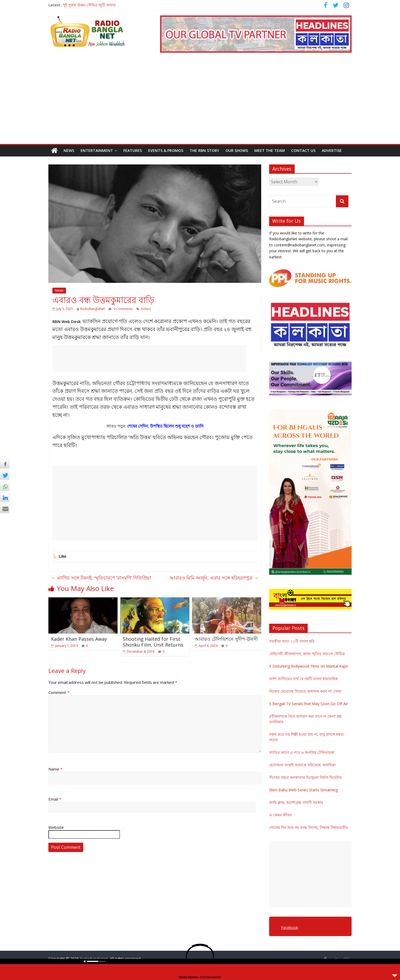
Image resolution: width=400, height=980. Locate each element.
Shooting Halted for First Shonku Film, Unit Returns (153, 642)
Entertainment (97, 150)
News (69, 150)
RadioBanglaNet (93, 309)
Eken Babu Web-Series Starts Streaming (303, 790)
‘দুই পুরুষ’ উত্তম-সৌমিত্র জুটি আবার (89, 5)
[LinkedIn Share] (5, 497)
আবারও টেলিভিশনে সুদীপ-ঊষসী (226, 639)
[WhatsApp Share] (5, 486)
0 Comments (121, 309)
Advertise (332, 150)
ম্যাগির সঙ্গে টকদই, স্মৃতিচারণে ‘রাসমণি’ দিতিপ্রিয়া (101, 578)
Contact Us (303, 150)
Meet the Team (270, 150)
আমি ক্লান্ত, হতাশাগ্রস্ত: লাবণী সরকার (296, 802)
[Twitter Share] (5, 475)
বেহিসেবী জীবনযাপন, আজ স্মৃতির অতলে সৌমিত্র (307, 654)
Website (56, 827)
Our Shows (237, 150)
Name (55, 769)
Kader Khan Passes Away (79, 639)
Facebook (290, 927)
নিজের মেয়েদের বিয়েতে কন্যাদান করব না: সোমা (305, 691)
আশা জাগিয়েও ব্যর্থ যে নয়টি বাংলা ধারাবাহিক (303, 679)
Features (133, 150)
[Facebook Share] (5, 464)
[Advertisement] (200, 104)
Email (55, 799)
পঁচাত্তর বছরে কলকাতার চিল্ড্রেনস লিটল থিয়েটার (305, 777)
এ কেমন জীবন (280, 815)
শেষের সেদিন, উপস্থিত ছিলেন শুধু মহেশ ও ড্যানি (165, 426)
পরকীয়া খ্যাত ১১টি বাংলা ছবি (292, 641)
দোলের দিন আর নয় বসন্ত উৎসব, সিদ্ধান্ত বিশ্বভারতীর (309, 827)
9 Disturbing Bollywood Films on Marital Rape (309, 666)
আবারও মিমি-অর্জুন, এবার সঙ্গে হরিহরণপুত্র (214, 578)
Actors (146, 309)
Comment (59, 692)
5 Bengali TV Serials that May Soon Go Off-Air (309, 704)
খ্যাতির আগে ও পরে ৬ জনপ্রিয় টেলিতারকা (302, 752)
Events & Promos (166, 150)
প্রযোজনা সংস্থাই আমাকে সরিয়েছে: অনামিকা (302, 765)
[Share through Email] (5, 508)
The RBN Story (204, 150)
